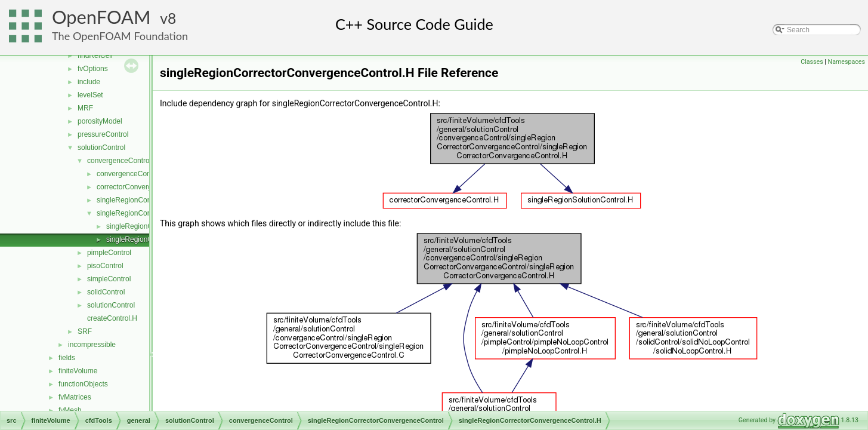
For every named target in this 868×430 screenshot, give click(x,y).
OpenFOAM (101, 17)
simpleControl (109, 279)
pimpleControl (109, 253)
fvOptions (93, 69)
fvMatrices (75, 397)
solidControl (106, 292)
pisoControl (105, 266)
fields (67, 358)
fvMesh (70, 410)
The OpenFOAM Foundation (120, 36)
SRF (85, 331)
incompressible (92, 345)
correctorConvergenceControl (143, 187)
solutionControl (101, 148)
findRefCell (95, 56)
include (89, 82)
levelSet (90, 95)
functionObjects (83, 384)
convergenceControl (119, 161)
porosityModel (100, 121)
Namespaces (847, 62)
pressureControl (103, 134)
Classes (812, 62)
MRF (85, 108)
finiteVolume (78, 371)
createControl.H (112, 318)
